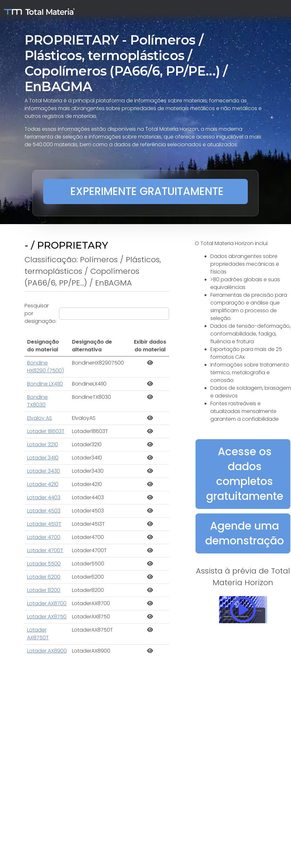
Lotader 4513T (44, 524)
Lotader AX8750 (47, 617)
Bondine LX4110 (45, 384)
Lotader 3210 (43, 444)
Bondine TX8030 (37, 401)
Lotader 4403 (44, 497)
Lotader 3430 (44, 471)
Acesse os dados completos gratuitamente (245, 474)
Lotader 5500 (44, 564)
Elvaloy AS (40, 418)
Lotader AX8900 (47, 651)
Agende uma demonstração (245, 533)
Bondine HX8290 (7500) (45, 367)
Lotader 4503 (44, 511)
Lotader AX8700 (47, 603)
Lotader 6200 (44, 577)
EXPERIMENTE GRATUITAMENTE (147, 191)
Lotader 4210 (43, 484)
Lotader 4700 (44, 537)
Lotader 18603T (46, 431)
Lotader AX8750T (38, 634)
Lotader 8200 (44, 590)
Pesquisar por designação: (40, 313)
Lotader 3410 (43, 458)
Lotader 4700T (45, 550)
